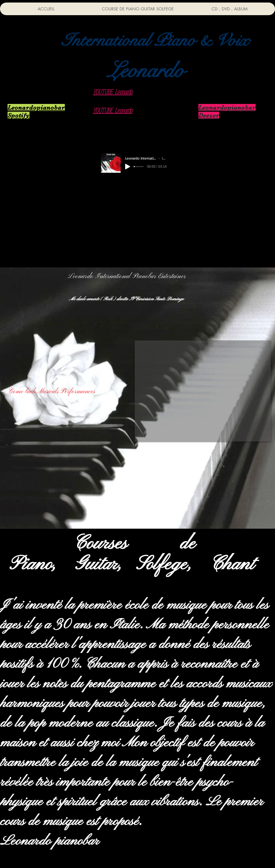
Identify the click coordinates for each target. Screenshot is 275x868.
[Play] (128, 167)
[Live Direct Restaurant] (221, 133)
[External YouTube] (203, 391)
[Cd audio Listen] (48, 169)
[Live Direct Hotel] (224, 169)
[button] (155, 40)
